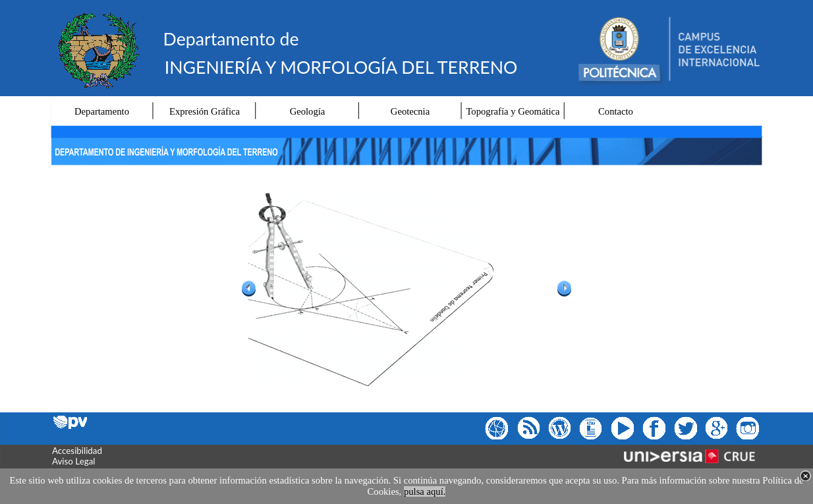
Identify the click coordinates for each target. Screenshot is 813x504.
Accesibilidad (77, 451)
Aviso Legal (73, 461)
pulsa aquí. (425, 491)
